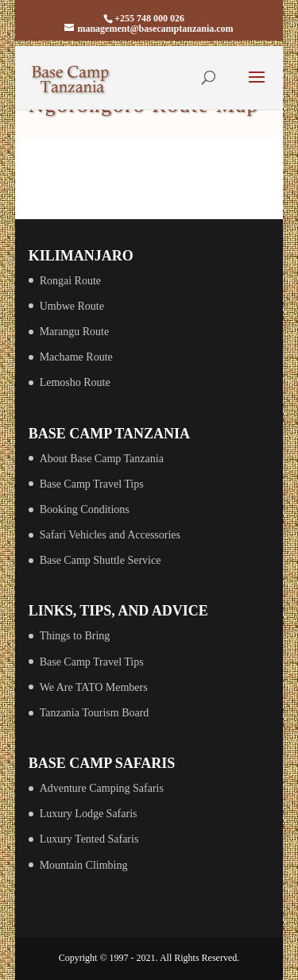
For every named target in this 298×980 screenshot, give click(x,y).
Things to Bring (75, 636)
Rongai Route (70, 281)
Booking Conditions (85, 509)
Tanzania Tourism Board (95, 713)
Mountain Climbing (84, 865)
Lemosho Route (75, 382)
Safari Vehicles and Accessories (110, 535)
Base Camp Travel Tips (92, 484)
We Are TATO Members (94, 687)
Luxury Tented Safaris (89, 839)
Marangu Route (74, 332)
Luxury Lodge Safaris (89, 814)
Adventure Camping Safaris (102, 788)
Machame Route (76, 357)
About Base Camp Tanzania (102, 459)
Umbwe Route (72, 306)
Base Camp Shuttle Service (101, 560)
